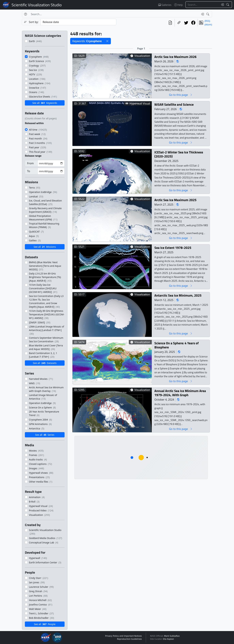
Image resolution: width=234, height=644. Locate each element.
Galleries (165, 5)
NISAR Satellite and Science (174, 104)
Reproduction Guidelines (129, 639)
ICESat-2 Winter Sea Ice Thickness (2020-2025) (179, 154)
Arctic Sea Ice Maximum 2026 (175, 57)
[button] (107, 41)
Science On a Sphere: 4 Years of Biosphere (177, 345)
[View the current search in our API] (170, 23)
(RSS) (207, 21)
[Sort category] (78, 22)
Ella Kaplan (169, 639)
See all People (45, 624)
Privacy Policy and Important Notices (123, 636)
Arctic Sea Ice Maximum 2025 (175, 200)
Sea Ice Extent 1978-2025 (173, 248)
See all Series (45, 435)
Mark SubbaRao (172, 636)
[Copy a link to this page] (179, 23)
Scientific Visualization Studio (37, 5)
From (30, 163)
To (29, 171)
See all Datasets (45, 363)
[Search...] (202, 5)
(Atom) (208, 24)
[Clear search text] (222, 5)
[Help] (25, 14)
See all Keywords (45, 103)
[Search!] (228, 5)
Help (178, 5)
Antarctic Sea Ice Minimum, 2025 (178, 295)
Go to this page (181, 95)
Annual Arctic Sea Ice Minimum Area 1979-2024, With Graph (180, 393)
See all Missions (45, 247)
